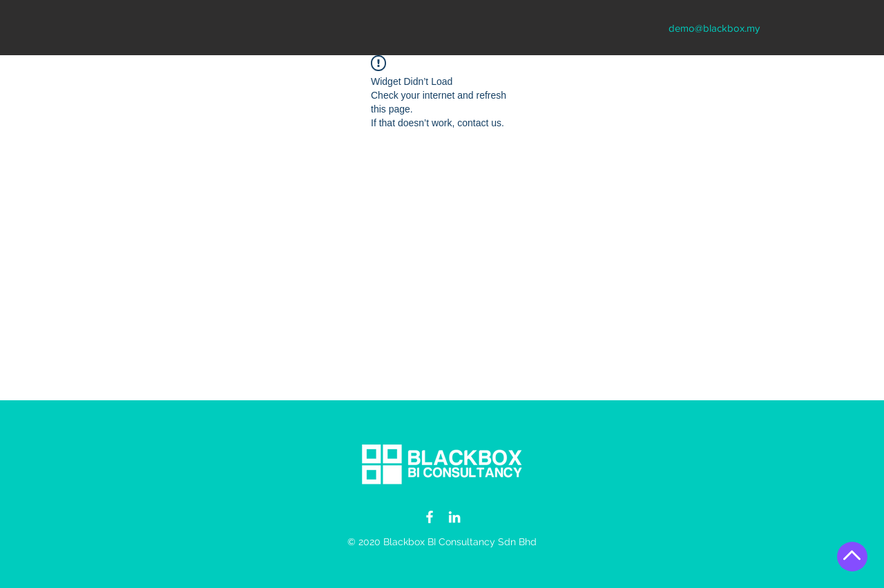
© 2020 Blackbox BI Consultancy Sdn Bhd (442, 542)
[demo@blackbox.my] (714, 28)
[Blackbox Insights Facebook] (430, 517)
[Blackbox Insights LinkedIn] (454, 517)
